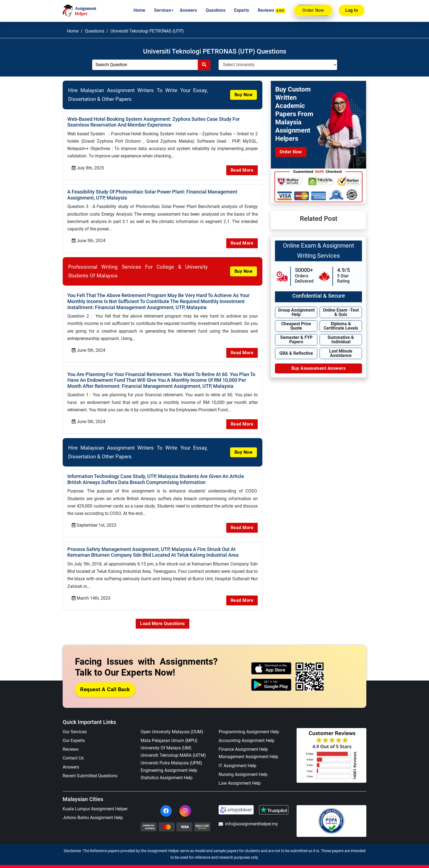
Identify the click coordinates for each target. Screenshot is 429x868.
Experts (242, 10)
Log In (352, 10)
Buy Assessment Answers (318, 368)
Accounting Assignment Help (247, 733)
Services (163, 10)
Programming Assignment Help (249, 724)
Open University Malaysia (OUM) (172, 724)
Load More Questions (163, 616)
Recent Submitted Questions (90, 768)
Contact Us (73, 750)
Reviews (272, 10)
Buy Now (244, 95)
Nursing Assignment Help (243, 767)
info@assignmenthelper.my (248, 816)
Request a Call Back (105, 682)
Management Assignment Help (248, 749)
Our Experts (74, 733)
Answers (188, 10)
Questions (216, 10)
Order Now (313, 10)
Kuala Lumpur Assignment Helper (95, 801)
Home (139, 10)
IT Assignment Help (237, 758)
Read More (242, 169)
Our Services (75, 724)
